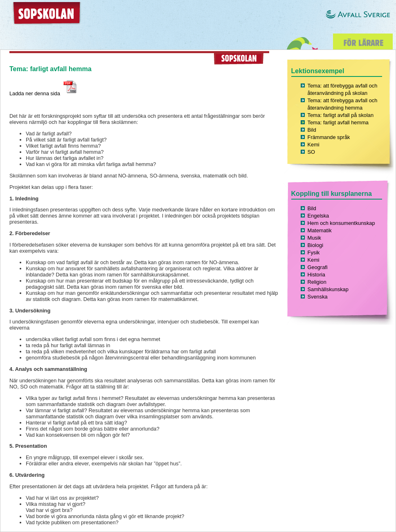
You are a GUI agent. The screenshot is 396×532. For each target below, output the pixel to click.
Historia (316, 275)
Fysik (314, 253)
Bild (312, 130)
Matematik (320, 230)
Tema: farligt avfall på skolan (341, 115)
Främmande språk (329, 137)
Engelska (318, 216)
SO (312, 152)
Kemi (314, 145)
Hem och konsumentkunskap (341, 223)
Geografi (318, 267)
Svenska (318, 297)
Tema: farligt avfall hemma (338, 122)
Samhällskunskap (328, 289)
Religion (317, 282)
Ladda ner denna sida (44, 93)
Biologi (315, 245)
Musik (314, 238)
